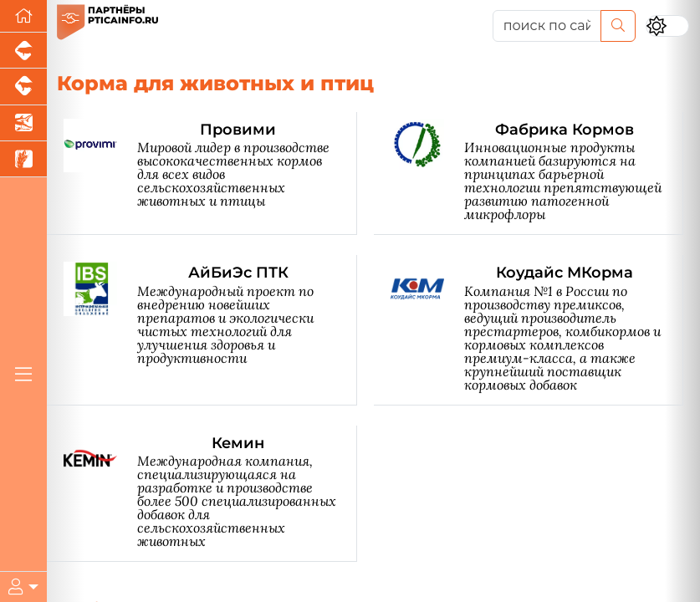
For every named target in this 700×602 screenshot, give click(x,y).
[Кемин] (210, 494)
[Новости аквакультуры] (23, 123)
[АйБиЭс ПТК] (210, 330)
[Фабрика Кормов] (537, 173)
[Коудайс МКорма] (537, 330)
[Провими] (210, 173)
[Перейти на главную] (23, 16)
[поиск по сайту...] (547, 26)
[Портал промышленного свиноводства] (23, 51)
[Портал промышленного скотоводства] (23, 87)
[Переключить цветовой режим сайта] (667, 26)
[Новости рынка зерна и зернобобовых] (23, 159)
